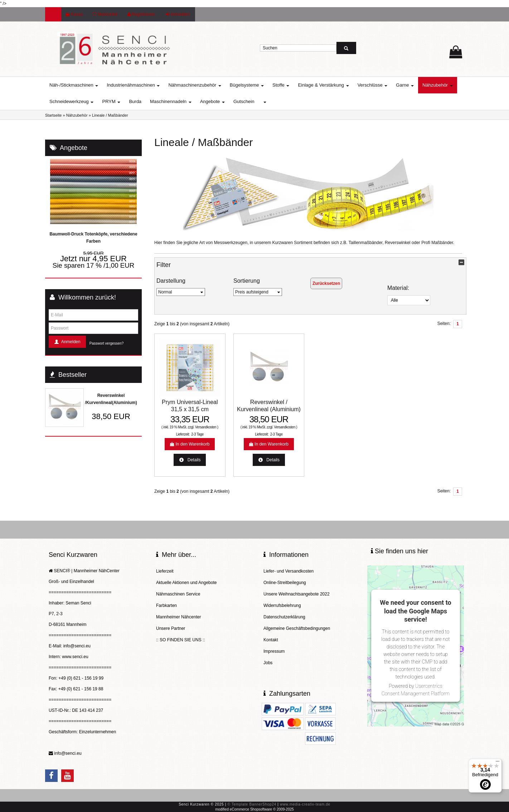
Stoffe (281, 85)
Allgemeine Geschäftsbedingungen (297, 628)
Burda (135, 101)
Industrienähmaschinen (133, 85)
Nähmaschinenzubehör (195, 85)
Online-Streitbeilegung (285, 583)
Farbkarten (166, 606)
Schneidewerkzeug (71, 101)
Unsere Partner (171, 628)
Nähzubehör (437, 85)
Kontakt (271, 640)
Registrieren (141, 14)
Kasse (74, 14)
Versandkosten (206, 427)
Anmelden (178, 14)
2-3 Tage (197, 434)
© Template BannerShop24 (252, 804)
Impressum (274, 651)
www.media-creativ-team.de (305, 804)
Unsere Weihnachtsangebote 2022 (297, 594)
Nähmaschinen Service (178, 594)
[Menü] (498, 763)
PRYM (111, 101)
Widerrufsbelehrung (282, 606)
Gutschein (244, 101)
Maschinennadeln (171, 101)
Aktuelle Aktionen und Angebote (186, 583)
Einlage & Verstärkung (323, 85)
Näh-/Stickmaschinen (74, 85)
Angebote (212, 101)
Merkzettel (105, 14)
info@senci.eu (68, 753)
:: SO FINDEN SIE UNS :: (181, 640)
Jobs (268, 663)
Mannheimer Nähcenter (178, 617)
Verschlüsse (373, 85)
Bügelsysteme (247, 85)
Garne (405, 85)
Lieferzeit (165, 571)
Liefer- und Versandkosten (289, 571)
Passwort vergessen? (107, 343)
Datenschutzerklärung (284, 617)
